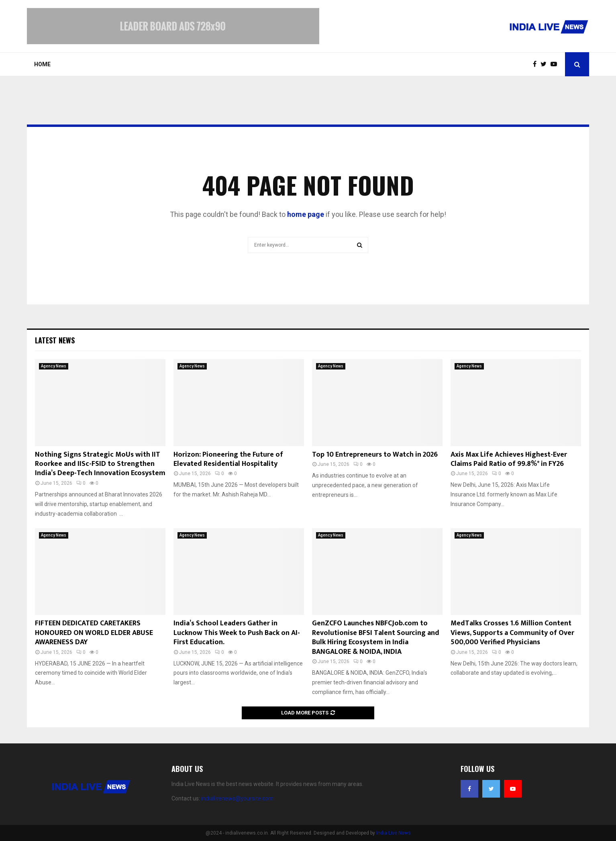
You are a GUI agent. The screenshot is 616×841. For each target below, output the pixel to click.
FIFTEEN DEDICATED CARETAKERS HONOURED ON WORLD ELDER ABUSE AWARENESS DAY (94, 633)
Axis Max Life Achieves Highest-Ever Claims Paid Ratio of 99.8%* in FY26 (509, 459)
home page (306, 214)
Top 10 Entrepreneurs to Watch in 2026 (375, 455)
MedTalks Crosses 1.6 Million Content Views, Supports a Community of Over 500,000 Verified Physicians (512, 633)
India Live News (394, 833)
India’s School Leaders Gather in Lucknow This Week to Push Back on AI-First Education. (237, 633)
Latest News (55, 340)
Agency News (54, 366)
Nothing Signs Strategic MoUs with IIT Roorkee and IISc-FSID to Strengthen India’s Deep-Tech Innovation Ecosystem (100, 464)
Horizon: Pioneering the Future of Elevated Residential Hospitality (228, 459)
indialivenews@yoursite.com (237, 798)
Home (42, 64)
